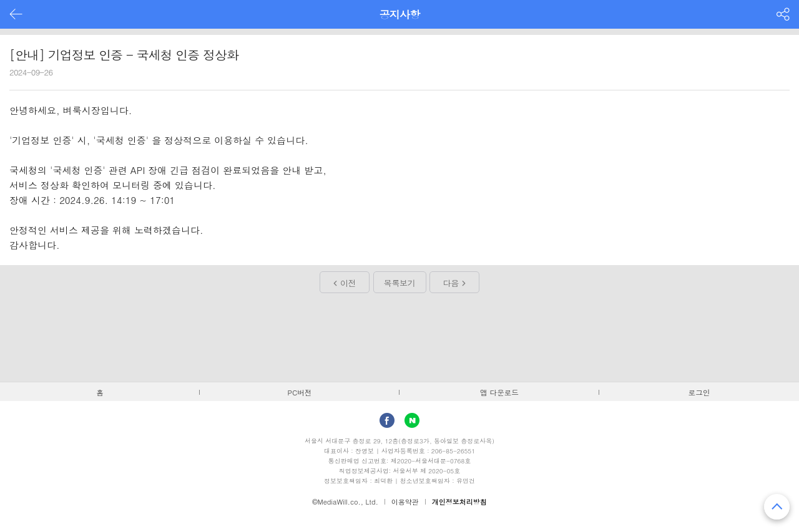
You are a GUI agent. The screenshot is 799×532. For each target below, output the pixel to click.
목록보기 (399, 283)
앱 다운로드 (499, 392)
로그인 (699, 392)
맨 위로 (777, 507)
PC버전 (300, 392)
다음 (451, 283)
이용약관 (405, 502)
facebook (387, 420)
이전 (348, 283)
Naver (412, 420)
